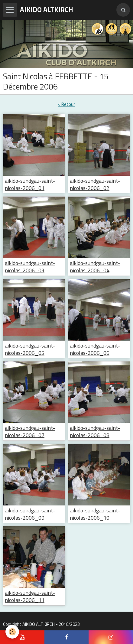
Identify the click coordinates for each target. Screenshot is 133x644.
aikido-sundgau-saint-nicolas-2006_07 (30, 432)
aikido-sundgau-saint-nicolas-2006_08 (95, 432)
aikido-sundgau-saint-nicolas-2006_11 (30, 597)
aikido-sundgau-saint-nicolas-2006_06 (95, 349)
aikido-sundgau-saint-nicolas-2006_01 (30, 184)
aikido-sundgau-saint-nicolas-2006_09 (30, 514)
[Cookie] (12, 632)
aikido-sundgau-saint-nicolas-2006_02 (95, 184)
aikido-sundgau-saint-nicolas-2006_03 (30, 267)
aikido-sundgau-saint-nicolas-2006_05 (30, 349)
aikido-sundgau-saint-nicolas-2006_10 (95, 514)
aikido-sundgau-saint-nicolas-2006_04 (95, 267)
